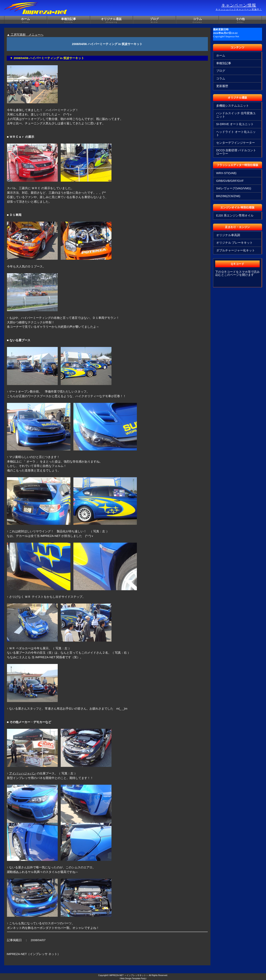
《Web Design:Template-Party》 (133, 979)
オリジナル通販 (112, 20)
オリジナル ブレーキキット (234, 243)
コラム (197, 20)
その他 (240, 20)
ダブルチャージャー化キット (236, 250)
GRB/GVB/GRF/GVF (230, 181)
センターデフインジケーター (236, 143)
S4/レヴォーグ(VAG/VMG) (234, 188)
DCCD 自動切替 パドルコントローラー (236, 152)
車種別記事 (69, 20)
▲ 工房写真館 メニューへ (25, 35)
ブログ (154, 20)
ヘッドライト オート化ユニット (236, 133)
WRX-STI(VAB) (226, 173)
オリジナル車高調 (228, 235)
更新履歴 (222, 86)
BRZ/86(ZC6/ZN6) (228, 196)
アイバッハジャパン (23, 773)
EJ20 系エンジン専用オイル (235, 215)
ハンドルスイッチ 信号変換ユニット (236, 115)
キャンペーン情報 (239, 7)
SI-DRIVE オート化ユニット (235, 124)
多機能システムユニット (233, 106)
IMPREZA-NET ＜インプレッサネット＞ (129, 975)
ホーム (26, 20)
